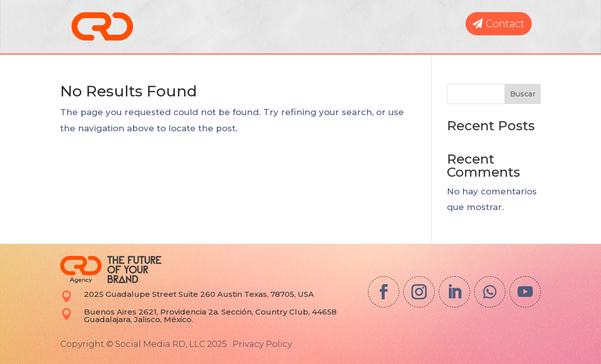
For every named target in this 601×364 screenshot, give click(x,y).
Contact (505, 24)
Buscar (523, 94)
